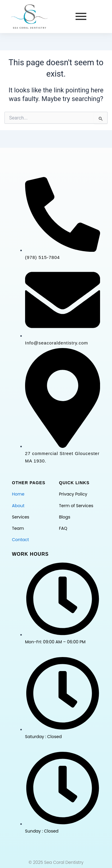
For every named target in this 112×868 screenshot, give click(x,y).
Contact (20, 540)
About (18, 506)
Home (18, 494)
